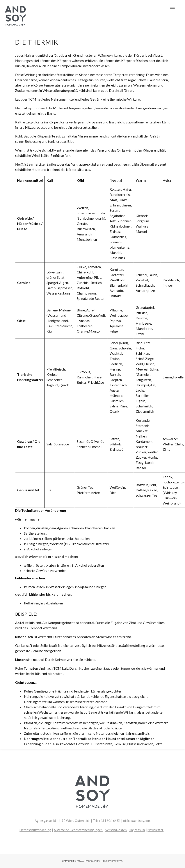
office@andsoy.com (137, 821)
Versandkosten (116, 830)
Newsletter (156, 830)
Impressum (137, 830)
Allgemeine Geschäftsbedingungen (78, 830)
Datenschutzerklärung (35, 830)
